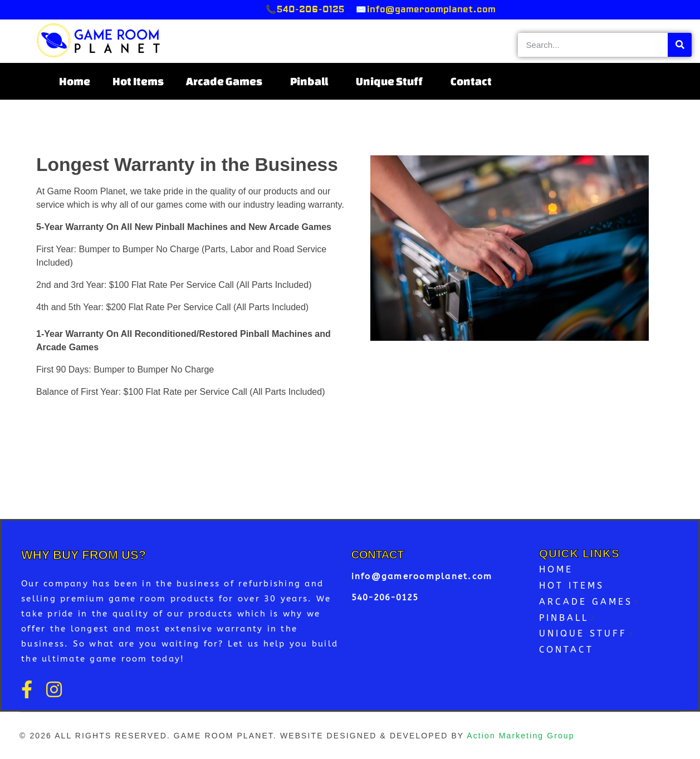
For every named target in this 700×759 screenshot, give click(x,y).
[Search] (680, 45)
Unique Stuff (392, 81)
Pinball (312, 81)
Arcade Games (227, 81)
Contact (471, 81)
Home (75, 81)
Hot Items (138, 81)
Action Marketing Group (520, 736)
